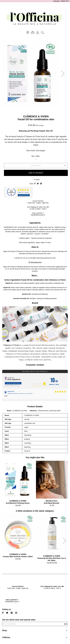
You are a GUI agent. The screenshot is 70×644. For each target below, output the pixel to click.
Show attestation (13, 383)
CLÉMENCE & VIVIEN (36, 116)
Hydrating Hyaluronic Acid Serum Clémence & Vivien (34, 267)
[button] (63, 74)
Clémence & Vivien (23, 251)
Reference (33, 411)
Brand (9, 411)
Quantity (35, 166)
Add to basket (36, 173)
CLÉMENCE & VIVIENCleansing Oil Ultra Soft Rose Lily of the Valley (52, 558)
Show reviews (24, 195)
